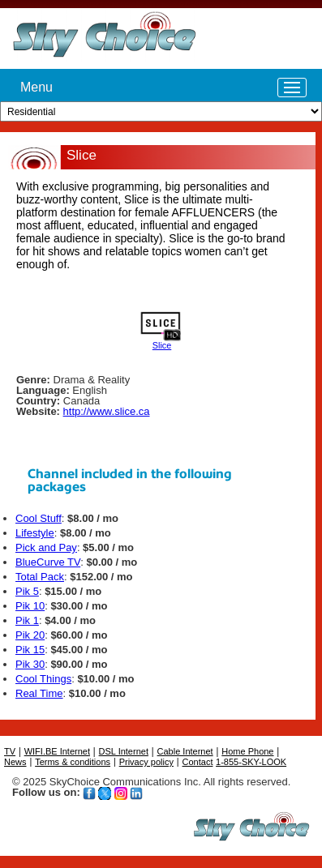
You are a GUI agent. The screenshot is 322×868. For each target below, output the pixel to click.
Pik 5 (27, 591)
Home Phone (247, 751)
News (15, 762)
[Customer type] (161, 111)
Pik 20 (30, 635)
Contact (198, 762)
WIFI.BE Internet (57, 751)
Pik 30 (30, 664)
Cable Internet (185, 751)
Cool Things (43, 679)
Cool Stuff (39, 518)
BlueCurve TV (48, 562)
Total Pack (40, 577)
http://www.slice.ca (107, 411)
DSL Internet (124, 751)
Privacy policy (146, 762)
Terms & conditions (73, 762)
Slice (162, 345)
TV (10, 751)
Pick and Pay (46, 547)
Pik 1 (27, 620)
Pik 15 (30, 650)
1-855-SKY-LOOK (251, 762)
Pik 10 (30, 606)
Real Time (39, 693)
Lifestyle (35, 533)
